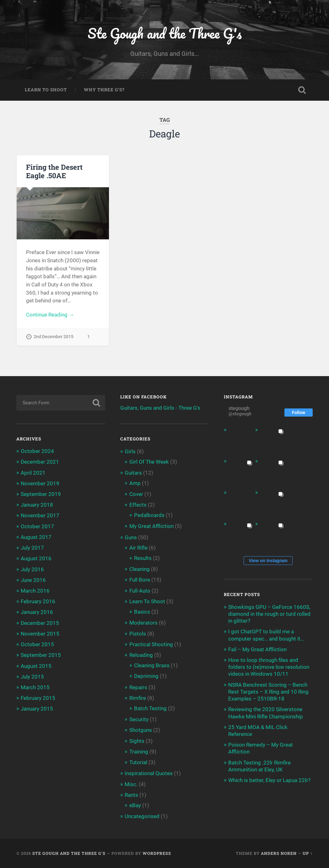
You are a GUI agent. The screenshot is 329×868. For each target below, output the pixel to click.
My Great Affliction (151, 526)
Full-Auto (140, 591)
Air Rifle (138, 548)
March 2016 (35, 591)
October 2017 (37, 526)
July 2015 (32, 677)
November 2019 (40, 483)
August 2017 (36, 537)
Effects (138, 505)
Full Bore (140, 580)
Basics (142, 612)
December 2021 (40, 462)
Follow (299, 413)
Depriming (146, 676)
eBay (135, 805)
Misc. (131, 784)
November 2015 (40, 634)
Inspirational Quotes (149, 773)
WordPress (157, 853)
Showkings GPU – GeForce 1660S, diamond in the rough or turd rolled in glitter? (269, 614)
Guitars (133, 473)
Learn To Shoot (46, 90)
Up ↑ (307, 853)
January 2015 (37, 709)
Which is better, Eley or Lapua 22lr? (269, 780)
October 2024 (37, 451)
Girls (130, 451)
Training (139, 752)
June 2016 (33, 580)
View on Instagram (268, 561)
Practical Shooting (151, 644)
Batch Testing (150, 708)
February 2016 (38, 601)
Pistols (138, 634)
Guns (131, 537)
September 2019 (41, 494)
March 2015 (35, 687)
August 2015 (36, 666)
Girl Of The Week (149, 462)
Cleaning (140, 569)
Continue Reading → (50, 315)
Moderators (143, 623)
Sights (137, 741)
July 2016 (32, 569)
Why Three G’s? (104, 90)
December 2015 (40, 623)
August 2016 (36, 558)
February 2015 (38, 698)
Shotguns (141, 730)
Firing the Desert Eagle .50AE (54, 171)
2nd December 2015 (54, 337)
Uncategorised (142, 816)
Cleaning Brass (152, 665)
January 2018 (37, 505)
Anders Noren (279, 853)
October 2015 (37, 644)
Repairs (138, 687)
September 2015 (41, 655)
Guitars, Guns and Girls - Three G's (160, 408)
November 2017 (40, 515)
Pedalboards (149, 515)
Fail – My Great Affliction (257, 649)
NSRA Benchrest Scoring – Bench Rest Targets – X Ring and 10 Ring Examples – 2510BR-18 (268, 692)
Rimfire (138, 698)
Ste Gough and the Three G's (164, 33)
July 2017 (32, 548)
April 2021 (33, 473)
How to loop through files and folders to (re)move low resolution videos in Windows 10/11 (269, 667)
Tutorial (138, 762)
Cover (136, 494)
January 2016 (37, 612)
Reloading (141, 655)
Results (143, 558)
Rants (131, 795)
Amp (135, 483)
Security (139, 719)
